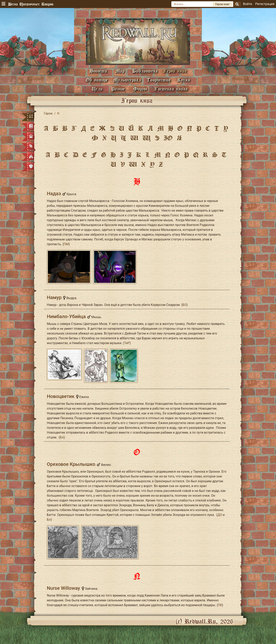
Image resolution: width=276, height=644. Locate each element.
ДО (220, 515)
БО (185, 305)
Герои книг (175, 71)
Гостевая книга (171, 89)
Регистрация (265, 4)
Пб (220, 605)
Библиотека (145, 71)
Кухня (184, 80)
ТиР (127, 343)
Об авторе (97, 80)
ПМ (66, 244)
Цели (97, 89)
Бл (62, 437)
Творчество (159, 80)
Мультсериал (127, 80)
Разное (118, 89)
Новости (98, 71)
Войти (247, 4)
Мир (120, 71)
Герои (48, 113)
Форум (140, 89)
